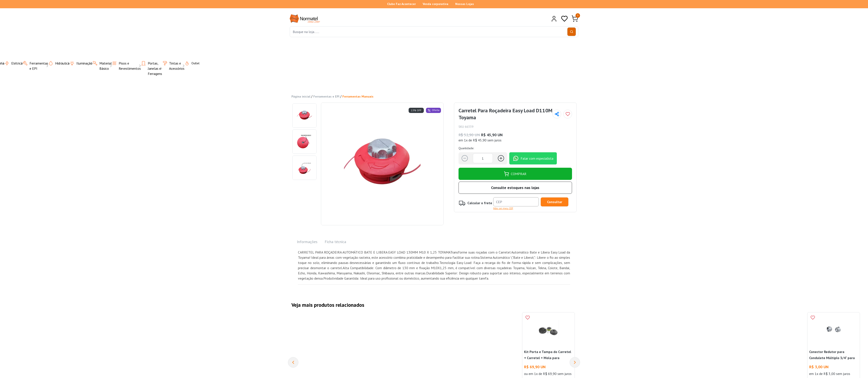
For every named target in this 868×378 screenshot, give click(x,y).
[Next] (575, 362)
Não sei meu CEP (503, 208)
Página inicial (301, 96)
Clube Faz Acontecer (401, 4)
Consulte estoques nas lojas (515, 188)
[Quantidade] (483, 158)
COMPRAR (515, 174)
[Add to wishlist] (568, 114)
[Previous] (293, 362)
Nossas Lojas (465, 4)
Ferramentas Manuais (358, 96)
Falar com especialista (533, 158)
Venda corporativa (436, 4)
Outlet (189, 63)
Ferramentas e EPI (326, 96)
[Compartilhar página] (557, 114)
